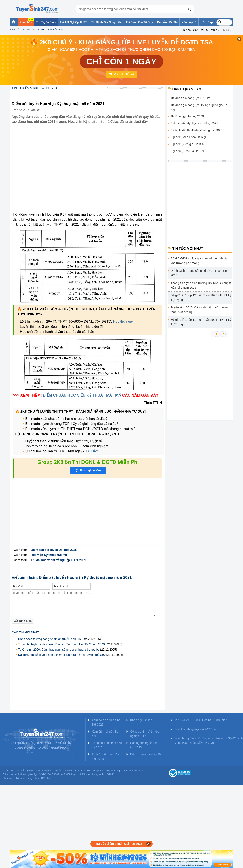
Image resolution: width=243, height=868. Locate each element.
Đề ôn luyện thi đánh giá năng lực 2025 (196, 130)
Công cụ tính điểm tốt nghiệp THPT (144, 734)
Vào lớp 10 (31, 29)
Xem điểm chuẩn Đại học (106, 734)
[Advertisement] (87, 516)
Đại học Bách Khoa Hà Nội (188, 137)
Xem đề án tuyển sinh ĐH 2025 (106, 722)
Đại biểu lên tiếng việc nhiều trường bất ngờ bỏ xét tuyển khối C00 (62, 655)
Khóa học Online (141, 720)
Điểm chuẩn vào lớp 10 (145, 754)
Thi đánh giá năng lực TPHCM (191, 98)
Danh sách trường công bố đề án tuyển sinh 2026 (51, 639)
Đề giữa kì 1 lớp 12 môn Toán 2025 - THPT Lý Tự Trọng (201, 298)
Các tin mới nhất (25, 632)
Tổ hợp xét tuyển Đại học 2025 (106, 757)
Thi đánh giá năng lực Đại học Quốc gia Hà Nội (199, 107)
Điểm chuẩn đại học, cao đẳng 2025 (194, 123)
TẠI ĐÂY (92, 451)
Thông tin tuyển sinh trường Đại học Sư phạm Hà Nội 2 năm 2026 (61, 644)
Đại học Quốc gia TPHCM (188, 144)
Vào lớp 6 (17, 29)
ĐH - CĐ (45, 29)
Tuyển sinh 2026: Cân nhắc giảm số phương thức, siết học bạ (59, 650)
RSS (229, 30)
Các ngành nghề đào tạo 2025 (144, 745)
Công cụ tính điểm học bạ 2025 (107, 745)
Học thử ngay (123, 321)
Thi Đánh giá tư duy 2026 (187, 116)
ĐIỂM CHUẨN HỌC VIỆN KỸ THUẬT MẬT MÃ (82, 395)
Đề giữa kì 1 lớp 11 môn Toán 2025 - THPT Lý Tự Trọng (201, 322)
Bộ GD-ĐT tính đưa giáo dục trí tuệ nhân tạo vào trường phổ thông (200, 261)
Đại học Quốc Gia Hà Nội (187, 151)
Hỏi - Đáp (58, 29)
